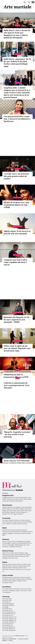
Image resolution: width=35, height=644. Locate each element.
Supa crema (26, 566)
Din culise (5, 589)
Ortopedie (12, 547)
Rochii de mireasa (22, 530)
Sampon (15, 522)
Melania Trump (15, 512)
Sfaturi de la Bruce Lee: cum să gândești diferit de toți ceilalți (16, 205)
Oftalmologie (19, 545)
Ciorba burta (19, 569)
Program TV (24, 512)
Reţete (5, 562)
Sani (4, 522)
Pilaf (21, 568)
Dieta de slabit (7, 556)
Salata (25, 564)
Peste (18, 564)
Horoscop (6, 597)
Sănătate (6, 539)
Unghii (11, 520)
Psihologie (17, 198)
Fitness (8, 553)
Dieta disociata (16, 556)
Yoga (26, 553)
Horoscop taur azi (8, 615)
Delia (23, 511)
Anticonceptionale (23, 543)
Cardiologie (11, 545)
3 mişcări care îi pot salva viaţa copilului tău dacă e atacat (15, 262)
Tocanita (14, 566)
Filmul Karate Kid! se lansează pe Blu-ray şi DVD (16, 376)
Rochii (7, 520)
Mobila (28, 577)
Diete (4, 553)
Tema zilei (24, 589)
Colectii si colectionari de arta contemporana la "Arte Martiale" (17, 385)
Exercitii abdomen (20, 555)
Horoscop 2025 (7, 600)
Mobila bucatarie (7, 577)
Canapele (5, 579)
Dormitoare (12, 579)
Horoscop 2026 (7, 599)
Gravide (20, 581)
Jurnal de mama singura (10, 581)
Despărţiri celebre (15, 591)
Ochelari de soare (20, 533)
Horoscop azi (6, 602)
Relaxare (22, 553)
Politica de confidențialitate (9, 639)
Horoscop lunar (7, 609)
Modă (4, 528)
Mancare (5, 564)
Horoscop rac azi (7, 610)
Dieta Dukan (15, 553)
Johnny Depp (6, 509)
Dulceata (9, 566)
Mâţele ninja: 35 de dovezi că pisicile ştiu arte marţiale (17, 232)
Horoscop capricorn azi (9, 617)
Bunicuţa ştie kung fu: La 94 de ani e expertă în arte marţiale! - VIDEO (16, 320)
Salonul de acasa (22, 524)
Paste (10, 564)
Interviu (11, 589)
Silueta (23, 556)
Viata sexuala (19, 497)
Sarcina (5, 541)
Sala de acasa (13, 558)
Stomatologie (6, 543)
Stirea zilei (17, 589)
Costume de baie (7, 532)
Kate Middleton (17, 507)
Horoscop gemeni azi (9, 612)
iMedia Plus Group (20, 636)
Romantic (11, 497)
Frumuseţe (6, 518)
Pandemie (7, 592)
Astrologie (5, 607)
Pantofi (15, 532)
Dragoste (5, 497)
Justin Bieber (6, 512)
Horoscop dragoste (8, 604)
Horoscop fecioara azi (9, 614)
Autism (11, 583)
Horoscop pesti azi (8, 624)
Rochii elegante (23, 532)
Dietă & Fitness (8, 551)
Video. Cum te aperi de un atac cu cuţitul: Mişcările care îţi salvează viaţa (17, 348)
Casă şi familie (8, 575)
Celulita (24, 522)
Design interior (21, 579)
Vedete (17, 25)
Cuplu (29, 497)
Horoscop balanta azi (9, 627)
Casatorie (9, 499)
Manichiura (9, 522)
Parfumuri (17, 520)
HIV (7, 547)
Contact (11, 640)
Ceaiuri (10, 541)
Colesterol (14, 543)
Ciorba (14, 564)
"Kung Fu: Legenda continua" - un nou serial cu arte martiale (17, 434)
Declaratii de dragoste (16, 501)
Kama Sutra (19, 499)
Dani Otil (9, 511)
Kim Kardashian (27, 507)
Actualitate (17, 255)
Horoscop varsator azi (9, 622)
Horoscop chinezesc (8, 605)
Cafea (29, 564)
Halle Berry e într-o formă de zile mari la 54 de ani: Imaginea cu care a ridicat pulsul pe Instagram (17, 34)
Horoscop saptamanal (9, 630)
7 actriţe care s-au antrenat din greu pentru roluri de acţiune (16, 176)
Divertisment (18, 226)
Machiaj (28, 520)
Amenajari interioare (19, 577)
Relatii (25, 497)
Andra (19, 511)
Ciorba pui (12, 569)
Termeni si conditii (23, 639)
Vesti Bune (24, 591)
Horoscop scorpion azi (9, 619)
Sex (14, 499)
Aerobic (12, 555)
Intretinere (6, 555)
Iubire (4, 499)
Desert (10, 568)
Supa (4, 566)
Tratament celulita (11, 524)
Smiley (14, 511)
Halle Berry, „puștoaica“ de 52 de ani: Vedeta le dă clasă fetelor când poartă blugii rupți (17, 63)
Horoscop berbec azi (9, 629)
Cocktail (20, 566)
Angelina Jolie (23, 509)
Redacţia (5, 640)
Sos (22, 564)
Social (17, 112)
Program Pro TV (7, 514)
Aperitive (5, 568)
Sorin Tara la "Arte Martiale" (17, 461)
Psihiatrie (19, 547)
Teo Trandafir (15, 509)
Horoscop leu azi (7, 625)
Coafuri (22, 520)
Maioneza (16, 568)
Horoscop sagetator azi (9, 620)
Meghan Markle (7, 507)
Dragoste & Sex (8, 495)
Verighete (11, 533)
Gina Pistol (28, 511)
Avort (25, 545)
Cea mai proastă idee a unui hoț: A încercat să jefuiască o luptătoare (17, 119)
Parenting (29, 579)
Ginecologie (26, 541)
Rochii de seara (11, 530)
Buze (20, 522)
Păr (3, 520)
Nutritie (28, 555)
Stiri (18, 370)
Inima (14, 541)
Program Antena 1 (18, 514)
